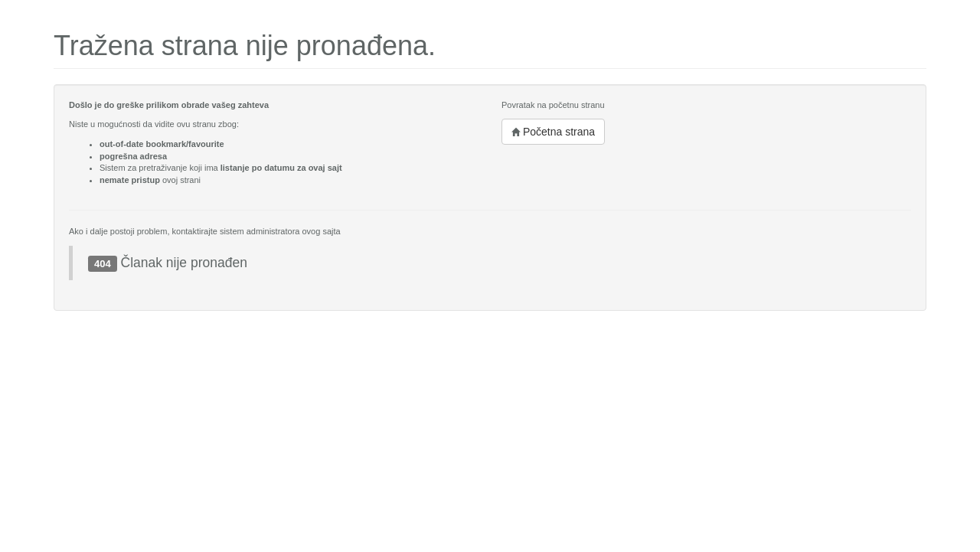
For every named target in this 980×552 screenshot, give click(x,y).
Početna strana (553, 132)
